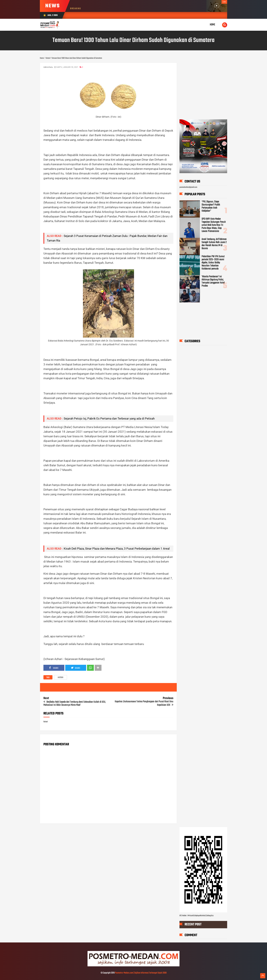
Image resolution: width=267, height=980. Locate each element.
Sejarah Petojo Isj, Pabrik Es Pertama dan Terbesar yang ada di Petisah (109, 418)
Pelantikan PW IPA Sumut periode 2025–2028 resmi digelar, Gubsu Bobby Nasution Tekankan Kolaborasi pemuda (213, 263)
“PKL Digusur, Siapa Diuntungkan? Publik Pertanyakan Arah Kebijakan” (211, 207)
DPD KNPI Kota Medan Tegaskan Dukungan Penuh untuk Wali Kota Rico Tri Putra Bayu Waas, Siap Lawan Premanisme (214, 225)
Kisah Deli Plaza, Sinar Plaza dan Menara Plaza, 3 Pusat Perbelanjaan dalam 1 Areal (117, 549)
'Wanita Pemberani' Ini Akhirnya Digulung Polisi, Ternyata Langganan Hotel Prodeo (213, 281)
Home (213, 25)
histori (61, 678)
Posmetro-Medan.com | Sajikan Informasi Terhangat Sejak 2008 (141, 973)
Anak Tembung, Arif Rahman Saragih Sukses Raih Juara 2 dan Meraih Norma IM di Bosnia (214, 244)
